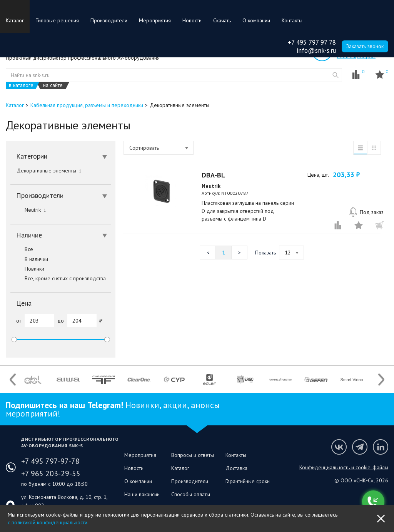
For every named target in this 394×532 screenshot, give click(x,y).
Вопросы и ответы (193, 455)
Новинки (27, 269)
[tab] (61, 156)
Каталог (15, 20)
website (336, 75)
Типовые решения (57, 20)
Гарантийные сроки (248, 481)
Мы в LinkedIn (381, 447)
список (360, 148)
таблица (374, 148)
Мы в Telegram (360, 447)
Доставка (236, 468)
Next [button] (381, 380)
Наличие (62, 235)
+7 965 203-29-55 (51, 473)
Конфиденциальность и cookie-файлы (344, 467)
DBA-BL (213, 175)
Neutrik (28, 210)
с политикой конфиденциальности (48, 522)
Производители (109, 20)
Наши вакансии (142, 494)
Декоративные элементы (49, 171)
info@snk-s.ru (316, 50)
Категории (62, 156)
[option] (33, 380)
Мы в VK (339, 447)
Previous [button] (13, 380)
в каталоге (21, 85)
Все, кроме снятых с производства (58, 278)
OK (381, 519)
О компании (256, 20)
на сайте (53, 85)
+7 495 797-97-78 (50, 461)
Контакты (292, 20)
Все (22, 249)
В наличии (29, 259)
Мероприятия (155, 20)
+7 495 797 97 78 (312, 42)
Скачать (222, 20)
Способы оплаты (191, 494)
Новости (192, 20)
